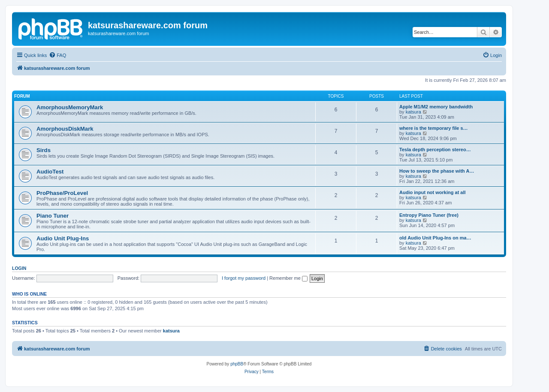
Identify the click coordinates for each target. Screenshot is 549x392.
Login (19, 268)
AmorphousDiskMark (65, 129)
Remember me (288, 278)
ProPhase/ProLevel (62, 193)
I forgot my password (244, 278)
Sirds (44, 150)
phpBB (237, 364)
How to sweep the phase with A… (437, 171)
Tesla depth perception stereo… (435, 150)
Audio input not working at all (433, 192)
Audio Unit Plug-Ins (63, 238)
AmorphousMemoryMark (70, 107)
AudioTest (50, 172)
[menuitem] (57, 55)
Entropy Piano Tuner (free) (429, 215)
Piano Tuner (53, 216)
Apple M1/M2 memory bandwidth (436, 107)
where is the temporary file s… (434, 128)
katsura (413, 112)
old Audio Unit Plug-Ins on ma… (435, 238)
